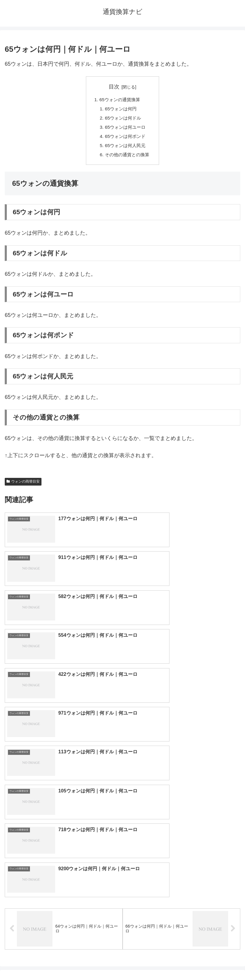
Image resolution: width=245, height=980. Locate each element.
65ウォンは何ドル (123, 119)
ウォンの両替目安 (23, 485)
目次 (114, 87)
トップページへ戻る (63, 961)
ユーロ (64, 823)
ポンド (181, 823)
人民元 (64, 833)
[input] (122, 769)
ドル (181, 814)
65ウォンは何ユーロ (125, 129)
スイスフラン (181, 853)
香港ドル (64, 843)
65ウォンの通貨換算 (119, 100)
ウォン (181, 833)
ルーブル (64, 892)
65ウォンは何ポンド (125, 138)
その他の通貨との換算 (127, 157)
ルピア (64, 882)
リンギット (181, 872)
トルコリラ (181, 863)
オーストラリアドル (181, 843)
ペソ (64, 872)
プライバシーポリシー (182, 961)
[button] (234, 769)
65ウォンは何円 (121, 109)
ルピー (181, 882)
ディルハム (64, 863)
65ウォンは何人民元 (125, 148)
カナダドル (64, 853)
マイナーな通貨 (181, 892)
